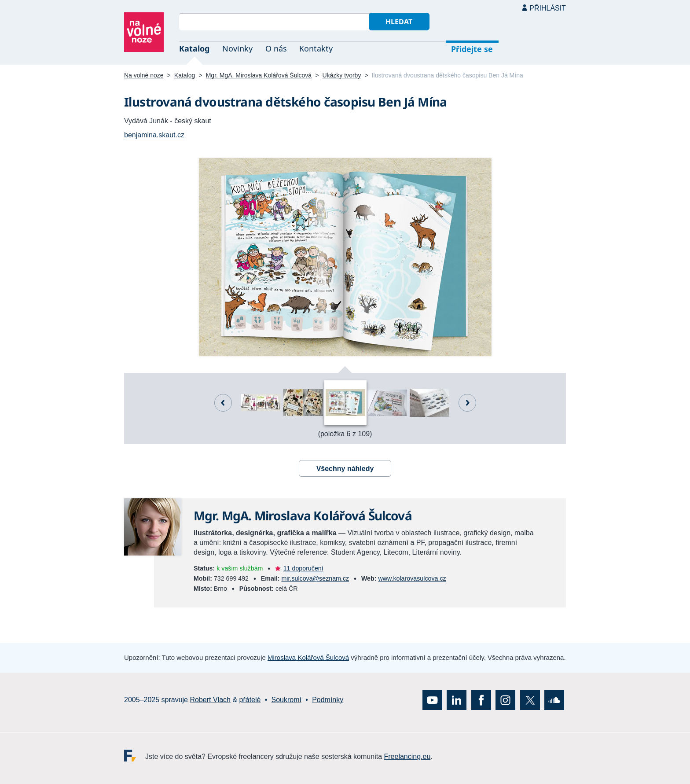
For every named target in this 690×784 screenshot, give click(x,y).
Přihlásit (548, 8)
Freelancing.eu (135, 756)
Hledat (399, 22)
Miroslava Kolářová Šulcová (308, 657)
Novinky (237, 48)
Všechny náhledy (345, 469)
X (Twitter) (530, 700)
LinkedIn (457, 700)
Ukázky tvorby (341, 75)
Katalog (194, 48)
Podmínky (328, 700)
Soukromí (286, 700)
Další (467, 403)
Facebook (481, 700)
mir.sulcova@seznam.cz (315, 578)
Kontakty (316, 48)
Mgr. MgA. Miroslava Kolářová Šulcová (259, 75)
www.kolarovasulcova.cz (412, 578)
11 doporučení (303, 568)
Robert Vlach (210, 700)
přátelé (250, 700)
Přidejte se (472, 49)
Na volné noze (144, 75)
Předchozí (223, 403)
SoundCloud (554, 700)
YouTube (432, 700)
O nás (276, 48)
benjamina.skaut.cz (154, 135)
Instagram (505, 700)
